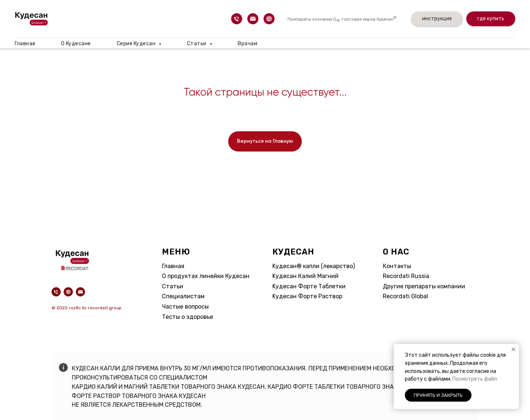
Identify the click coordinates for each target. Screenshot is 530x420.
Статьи (173, 286)
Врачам (248, 44)
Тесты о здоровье (188, 317)
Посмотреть (468, 379)
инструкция (437, 19)
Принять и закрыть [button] (438, 395)
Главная (25, 44)
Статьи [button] (197, 44)
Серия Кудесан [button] (137, 44)
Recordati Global (405, 296)
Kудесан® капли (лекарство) (314, 266)
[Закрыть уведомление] (513, 349)
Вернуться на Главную (265, 141)
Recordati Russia (406, 276)
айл (492, 379)
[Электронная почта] (253, 19)
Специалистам (183, 296)
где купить (491, 19)
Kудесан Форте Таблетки (309, 286)
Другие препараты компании (424, 286)
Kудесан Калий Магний (305, 276)
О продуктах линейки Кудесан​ (206, 276)
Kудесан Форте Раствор (307, 296)
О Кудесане (76, 44)
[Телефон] (237, 19)
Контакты (397, 266)
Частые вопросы (185, 307)
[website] (269, 19)
